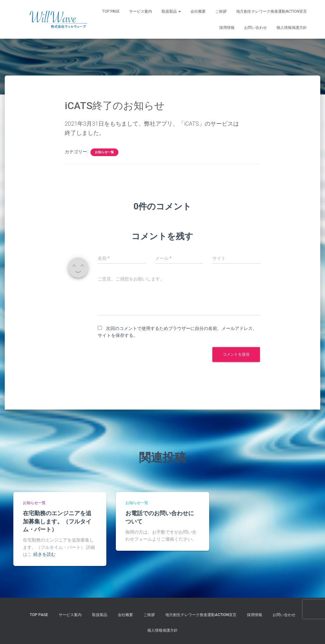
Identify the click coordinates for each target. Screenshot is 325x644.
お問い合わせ (255, 28)
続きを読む (44, 554)
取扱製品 (171, 11)
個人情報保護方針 (292, 28)
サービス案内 (141, 11)
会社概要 (198, 11)
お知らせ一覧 (104, 152)
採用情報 (227, 28)
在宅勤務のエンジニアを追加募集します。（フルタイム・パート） (57, 521)
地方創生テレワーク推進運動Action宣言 (272, 11)
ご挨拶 (221, 11)
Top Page (111, 11)
